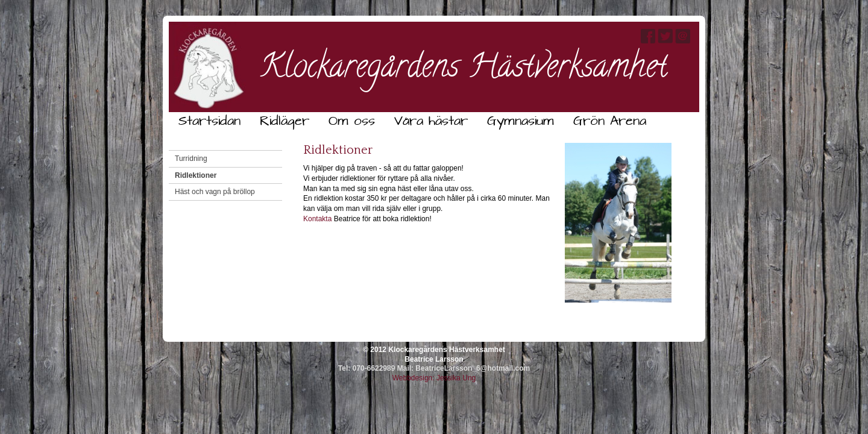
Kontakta (317, 219)
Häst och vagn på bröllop (215, 192)
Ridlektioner (196, 175)
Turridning (191, 159)
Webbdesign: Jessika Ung (434, 378)
